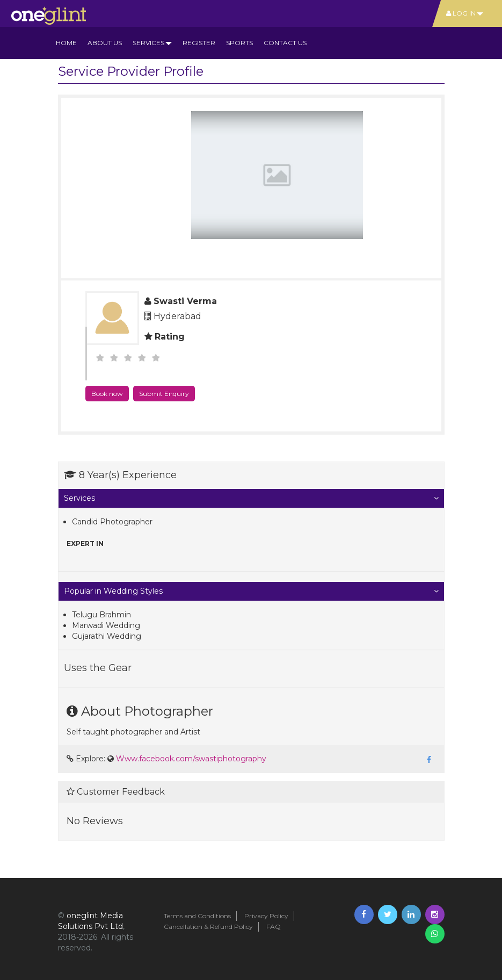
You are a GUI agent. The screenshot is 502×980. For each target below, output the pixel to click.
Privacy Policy (266, 916)
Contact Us (285, 43)
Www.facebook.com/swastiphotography (191, 759)
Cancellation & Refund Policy (208, 927)
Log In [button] (465, 13)
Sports (239, 43)
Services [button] (152, 43)
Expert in (85, 543)
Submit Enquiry (164, 394)
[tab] (251, 498)
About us (105, 43)
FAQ (274, 927)
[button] (251, 498)
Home (66, 43)
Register (199, 43)
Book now (107, 394)
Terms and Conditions (197, 916)
